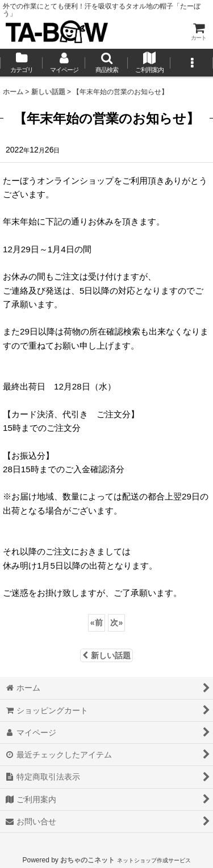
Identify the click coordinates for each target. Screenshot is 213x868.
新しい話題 (106, 655)
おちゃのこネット (87, 860)
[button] (106, 63)
